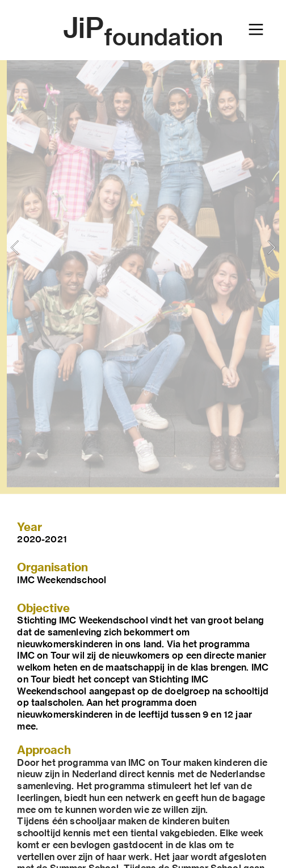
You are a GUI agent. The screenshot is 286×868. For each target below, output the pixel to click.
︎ (256, 30)
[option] (143, 247)
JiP (143, 28)
